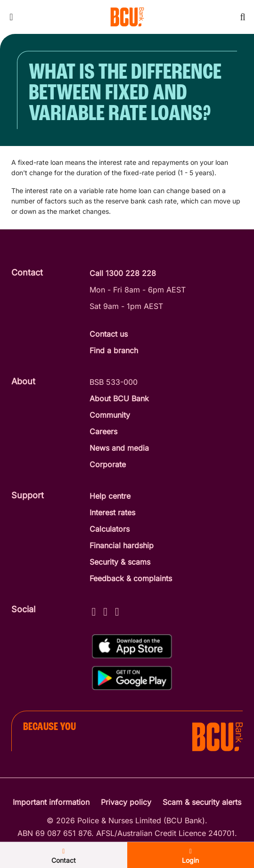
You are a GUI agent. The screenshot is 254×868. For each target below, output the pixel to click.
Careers (103, 431)
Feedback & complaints (131, 578)
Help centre (110, 496)
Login (190, 856)
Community (110, 415)
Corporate (108, 464)
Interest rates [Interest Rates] (112, 512)
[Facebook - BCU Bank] (94, 610)
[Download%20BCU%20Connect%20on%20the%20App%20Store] (132, 646)
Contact (64, 856)
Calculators (110, 529)
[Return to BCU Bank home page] (127, 17)
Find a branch (114, 350)
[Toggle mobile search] (243, 17)
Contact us (109, 334)
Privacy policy (126, 802)
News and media (119, 448)
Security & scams (120, 562)
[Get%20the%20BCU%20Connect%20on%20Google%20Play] (132, 678)
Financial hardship (122, 545)
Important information (51, 802)
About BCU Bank (119, 398)
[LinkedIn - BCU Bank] (117, 610)
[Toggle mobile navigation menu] (11, 17)
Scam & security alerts (202, 802)
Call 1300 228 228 (123, 273)
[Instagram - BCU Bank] (105, 610)
